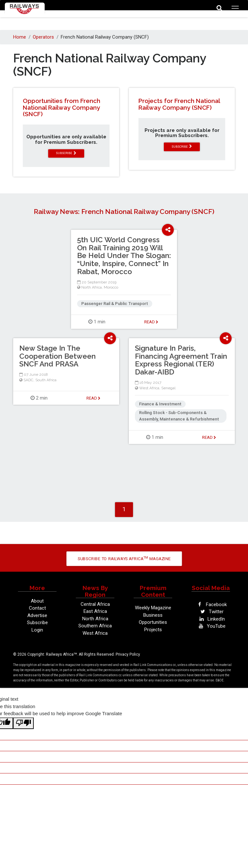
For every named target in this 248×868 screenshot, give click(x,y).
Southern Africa (95, 626)
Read (151, 322)
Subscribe (37, 623)
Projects (153, 630)
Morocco (111, 287)
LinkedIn (211, 619)
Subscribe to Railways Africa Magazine (124, 558)
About (37, 601)
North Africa (92, 287)
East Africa (95, 611)
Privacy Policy (128, 654)
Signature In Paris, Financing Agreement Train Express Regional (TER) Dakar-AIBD (181, 360)
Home (20, 37)
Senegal (168, 388)
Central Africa (95, 604)
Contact (37, 608)
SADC (28, 380)
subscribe (66, 153)
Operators (43, 37)
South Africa (46, 380)
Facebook (211, 605)
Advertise (37, 615)
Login (37, 630)
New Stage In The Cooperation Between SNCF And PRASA (58, 356)
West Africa (149, 388)
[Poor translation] (23, 723)
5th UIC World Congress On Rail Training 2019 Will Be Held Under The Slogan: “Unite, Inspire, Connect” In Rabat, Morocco (124, 256)
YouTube (211, 626)
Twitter (211, 612)
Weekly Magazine (153, 608)
